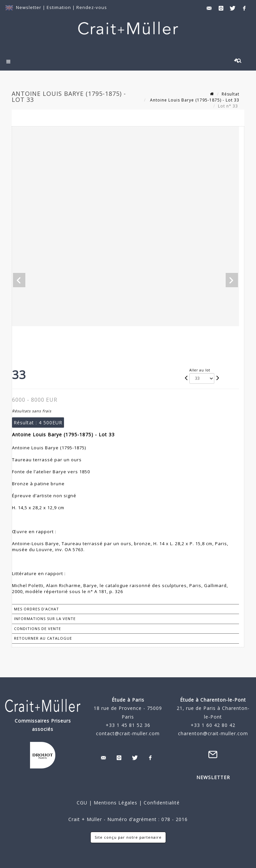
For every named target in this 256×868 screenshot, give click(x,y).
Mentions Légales (115, 803)
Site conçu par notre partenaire (128, 837)
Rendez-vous (92, 7)
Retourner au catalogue (43, 638)
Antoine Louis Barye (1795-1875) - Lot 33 (194, 100)
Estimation (59, 7)
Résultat (230, 94)
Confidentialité (161, 803)
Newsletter (29, 7)
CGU (82, 803)
